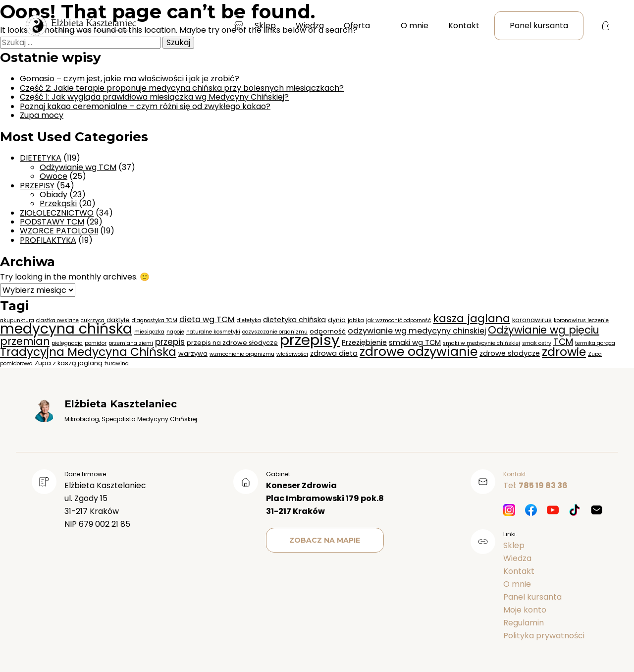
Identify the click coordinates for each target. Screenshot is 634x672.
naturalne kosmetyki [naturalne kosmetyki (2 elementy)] (213, 332)
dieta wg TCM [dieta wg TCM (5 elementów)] (207, 319)
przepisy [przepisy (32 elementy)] (310, 340)
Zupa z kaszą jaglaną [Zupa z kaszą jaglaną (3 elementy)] (69, 363)
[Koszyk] (606, 26)
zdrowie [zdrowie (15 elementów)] (564, 352)
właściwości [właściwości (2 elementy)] (292, 354)
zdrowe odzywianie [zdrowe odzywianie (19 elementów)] (419, 351)
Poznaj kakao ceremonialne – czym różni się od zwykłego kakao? (145, 106)
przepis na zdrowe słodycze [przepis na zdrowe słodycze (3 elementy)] (232, 343)
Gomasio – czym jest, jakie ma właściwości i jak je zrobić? (130, 79)
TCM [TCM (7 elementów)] (563, 342)
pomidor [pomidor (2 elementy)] (96, 343)
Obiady (53, 195)
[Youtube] (553, 511)
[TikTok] (575, 511)
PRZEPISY (37, 186)
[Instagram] (509, 511)
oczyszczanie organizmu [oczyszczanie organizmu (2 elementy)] (275, 332)
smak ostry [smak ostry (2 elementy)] (537, 343)
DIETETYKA (41, 158)
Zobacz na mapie (325, 540)
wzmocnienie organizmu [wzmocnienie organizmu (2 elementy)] (242, 354)
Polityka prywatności (544, 636)
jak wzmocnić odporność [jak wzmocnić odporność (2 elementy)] (398, 320)
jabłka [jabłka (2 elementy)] (356, 320)
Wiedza (310, 26)
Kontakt (464, 26)
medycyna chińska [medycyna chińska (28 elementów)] (66, 329)
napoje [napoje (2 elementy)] (175, 332)
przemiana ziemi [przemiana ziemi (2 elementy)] (131, 343)
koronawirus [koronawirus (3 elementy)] (532, 320)
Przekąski (58, 203)
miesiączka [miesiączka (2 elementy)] (149, 332)
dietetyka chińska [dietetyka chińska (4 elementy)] (294, 320)
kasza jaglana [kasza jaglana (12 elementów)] (472, 318)
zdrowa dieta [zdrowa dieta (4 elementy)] (334, 353)
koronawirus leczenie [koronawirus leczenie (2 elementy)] (581, 320)
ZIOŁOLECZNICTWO (57, 213)
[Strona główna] (80, 26)
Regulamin (524, 623)
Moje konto (525, 610)
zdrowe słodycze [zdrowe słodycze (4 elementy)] (510, 353)
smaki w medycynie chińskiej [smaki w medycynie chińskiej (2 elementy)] (481, 343)
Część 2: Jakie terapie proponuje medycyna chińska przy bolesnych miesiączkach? (182, 88)
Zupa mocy (42, 115)
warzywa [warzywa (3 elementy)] (193, 354)
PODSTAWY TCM (52, 222)
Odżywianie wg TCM (78, 167)
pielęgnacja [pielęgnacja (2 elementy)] (67, 343)
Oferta (357, 26)
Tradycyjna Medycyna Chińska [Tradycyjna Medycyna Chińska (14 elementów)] (88, 352)
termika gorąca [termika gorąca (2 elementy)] (595, 343)
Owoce (53, 176)
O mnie (415, 26)
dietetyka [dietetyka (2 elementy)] (249, 320)
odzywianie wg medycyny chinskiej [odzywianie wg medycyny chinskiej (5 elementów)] (417, 331)
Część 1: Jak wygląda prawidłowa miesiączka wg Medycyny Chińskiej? (154, 97)
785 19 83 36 (543, 485)
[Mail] (596, 511)
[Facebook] (531, 511)
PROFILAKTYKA (48, 240)
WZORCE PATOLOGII (59, 231)
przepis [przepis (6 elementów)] (170, 342)
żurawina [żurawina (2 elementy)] (117, 364)
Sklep (252, 26)
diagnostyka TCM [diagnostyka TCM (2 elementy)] (155, 320)
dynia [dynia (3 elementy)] (337, 320)
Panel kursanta (539, 26)
